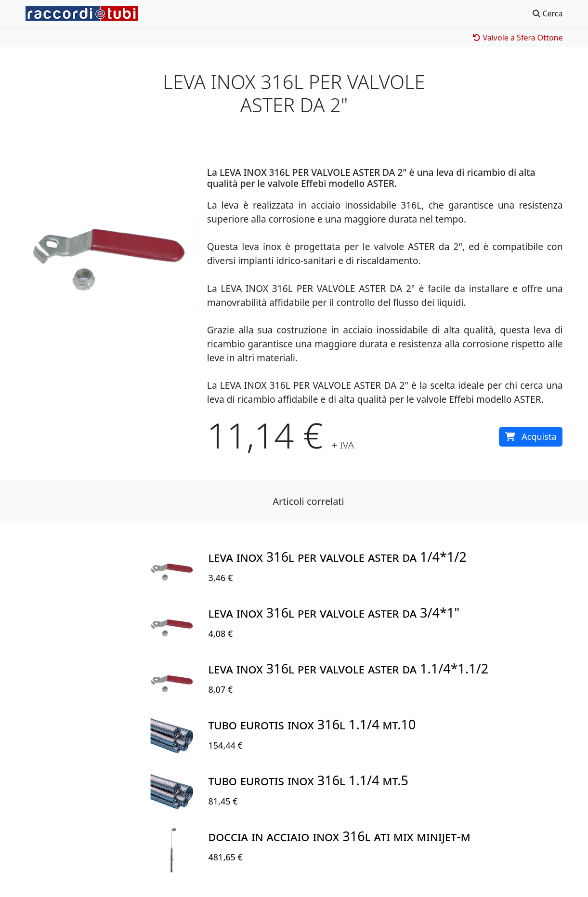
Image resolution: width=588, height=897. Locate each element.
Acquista (531, 436)
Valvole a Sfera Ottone (518, 38)
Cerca (548, 13)
